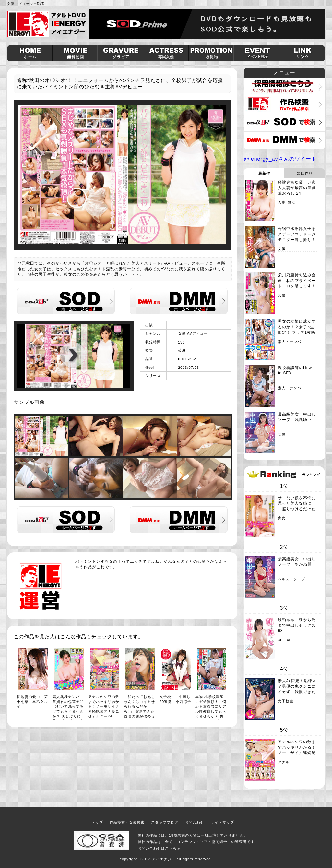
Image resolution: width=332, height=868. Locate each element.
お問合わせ (195, 822)
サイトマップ (222, 822)
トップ (97, 822)
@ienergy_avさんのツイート (280, 159)
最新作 (264, 173)
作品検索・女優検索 (127, 822)
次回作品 (305, 173)
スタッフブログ (165, 822)
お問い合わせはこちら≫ (159, 848)
